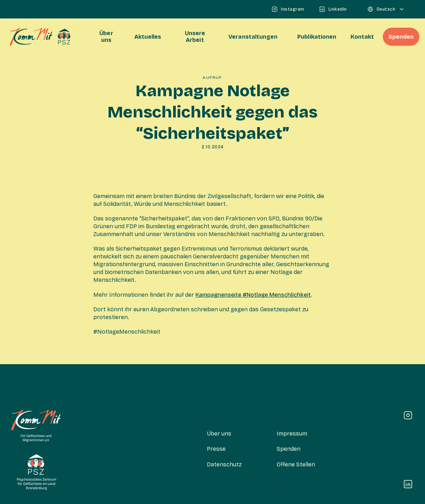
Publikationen (317, 37)
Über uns (106, 37)
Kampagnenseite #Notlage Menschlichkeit (253, 295)
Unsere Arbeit (195, 37)
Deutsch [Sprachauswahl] (386, 9)
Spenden (401, 37)
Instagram (288, 9)
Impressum (292, 434)
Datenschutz (224, 464)
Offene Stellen (296, 464)
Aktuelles (148, 37)
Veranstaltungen (253, 37)
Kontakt (362, 37)
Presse (216, 449)
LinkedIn (333, 9)
